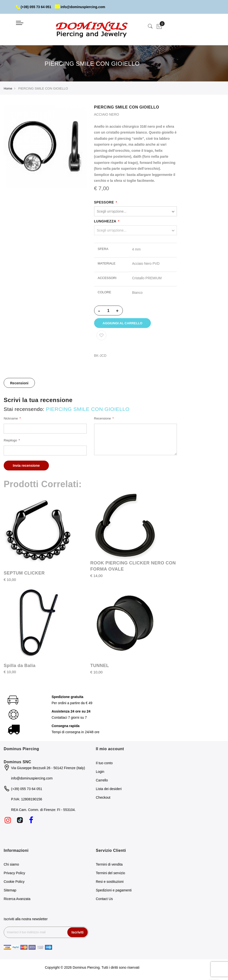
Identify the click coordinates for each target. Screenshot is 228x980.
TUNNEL (100, 667)
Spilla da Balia (20, 666)
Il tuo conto (104, 764)
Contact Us (104, 900)
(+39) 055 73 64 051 (34, 7)
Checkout (103, 798)
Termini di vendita (109, 865)
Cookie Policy (14, 883)
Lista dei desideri (109, 790)
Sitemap (10, 891)
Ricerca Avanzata (17, 900)
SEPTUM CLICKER (24, 574)
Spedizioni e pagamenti (114, 891)
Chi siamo (11, 865)
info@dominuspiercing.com (81, 7)
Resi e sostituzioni (110, 883)
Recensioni (19, 384)
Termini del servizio (110, 874)
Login (100, 772)
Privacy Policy (14, 874)
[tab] (19, 384)
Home (8, 88)
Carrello (102, 781)
